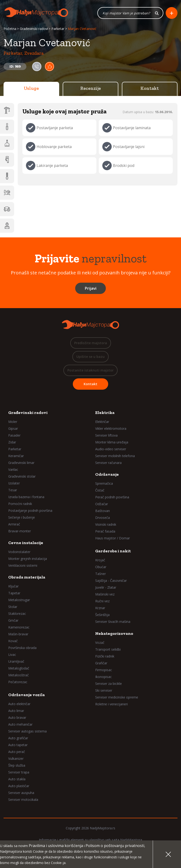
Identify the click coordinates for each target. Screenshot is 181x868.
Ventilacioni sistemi (23, 566)
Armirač (14, 524)
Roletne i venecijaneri (111, 704)
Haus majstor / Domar (113, 538)
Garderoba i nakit (113, 551)
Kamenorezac (19, 627)
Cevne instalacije (26, 543)
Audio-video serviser (111, 449)
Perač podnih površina (112, 497)
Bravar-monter (20, 531)
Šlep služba (17, 766)
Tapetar (14, 593)
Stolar (13, 607)
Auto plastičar (19, 786)
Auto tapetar (18, 745)
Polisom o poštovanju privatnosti (115, 846)
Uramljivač (16, 662)
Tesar (13, 490)
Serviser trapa (19, 772)
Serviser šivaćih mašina (113, 622)
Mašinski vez (105, 594)
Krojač (100, 560)
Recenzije (91, 88)
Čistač (100, 490)
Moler (13, 422)
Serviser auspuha (21, 793)
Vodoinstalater (19, 552)
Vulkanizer (16, 759)
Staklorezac (17, 614)
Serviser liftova (106, 436)
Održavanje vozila (27, 695)
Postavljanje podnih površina (30, 511)
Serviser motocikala (23, 800)
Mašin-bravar (18, 634)
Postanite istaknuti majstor (90, 370)
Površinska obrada (22, 648)
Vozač (100, 643)
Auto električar (19, 704)
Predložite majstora (91, 343)
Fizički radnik (105, 656)
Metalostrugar (19, 600)
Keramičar (16, 456)
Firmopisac (104, 670)
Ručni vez (102, 601)
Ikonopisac (103, 677)
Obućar (101, 567)
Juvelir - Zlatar (106, 588)
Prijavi (90, 288)
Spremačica (104, 484)
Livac (12, 655)
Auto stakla (17, 779)
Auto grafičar (18, 738)
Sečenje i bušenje (22, 518)
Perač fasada (105, 531)
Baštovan (103, 511)
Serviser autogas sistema (27, 731)
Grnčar (13, 621)
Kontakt (150, 88)
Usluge (31, 88)
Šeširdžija (102, 615)
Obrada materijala (27, 577)
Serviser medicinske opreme (117, 697)
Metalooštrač (19, 675)
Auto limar (16, 711)
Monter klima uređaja (112, 442)
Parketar (58, 29)
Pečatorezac (18, 682)
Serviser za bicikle (109, 684)
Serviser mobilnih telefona (115, 456)
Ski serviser (104, 691)
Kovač (13, 641)
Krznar (100, 608)
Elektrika (105, 413)
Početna (10, 29)
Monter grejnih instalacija (28, 559)
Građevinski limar (21, 463)
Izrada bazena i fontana (26, 497)
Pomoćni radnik (20, 504)
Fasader (14, 436)
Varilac (13, 470)
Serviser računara (108, 463)
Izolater (14, 483)
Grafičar (101, 663)
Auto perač (17, 752)
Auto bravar (17, 718)
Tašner (101, 574)
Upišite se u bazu (90, 357)
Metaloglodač (19, 668)
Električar (102, 422)
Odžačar (102, 504)
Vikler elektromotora (111, 429)
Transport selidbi (108, 650)
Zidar (12, 442)
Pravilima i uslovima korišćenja (56, 846)
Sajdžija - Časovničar (111, 581)
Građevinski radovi (34, 29)
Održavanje (107, 475)
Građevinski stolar (22, 477)
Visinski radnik (106, 525)
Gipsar (13, 429)
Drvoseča (103, 518)
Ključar (13, 586)
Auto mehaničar (20, 725)
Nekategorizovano (114, 634)
